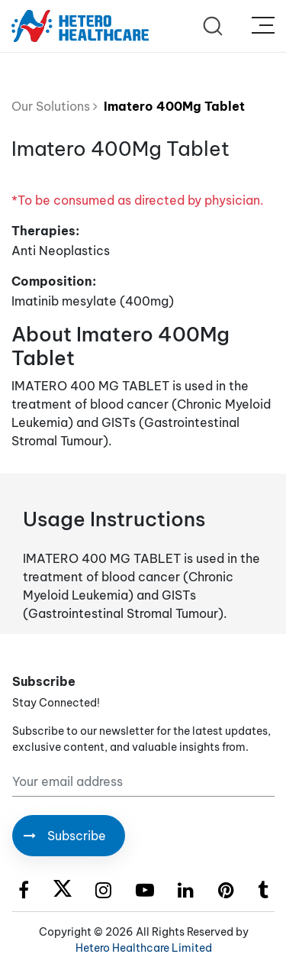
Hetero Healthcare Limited (144, 948)
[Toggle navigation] (263, 26)
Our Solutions (55, 106)
